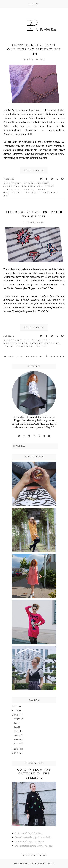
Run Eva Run (27, 863)
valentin (32, 192)
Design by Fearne (45, 863)
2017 (17, 715)
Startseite (34, 357)
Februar (18, 739)
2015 (17, 753)
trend (8, 346)
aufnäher (32, 340)
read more (34, 170)
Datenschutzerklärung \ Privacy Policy (33, 837)
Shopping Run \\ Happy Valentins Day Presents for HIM (34, 49)
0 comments (9, 179)
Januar (17, 744)
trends (41, 346)
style (8, 189)
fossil (29, 183)
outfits (10, 343)
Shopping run (32, 186)
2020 (17, 711)
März (17, 735)
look (46, 340)
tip (17, 189)
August (18, 719)
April (17, 731)
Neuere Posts (13, 357)
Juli (16, 723)
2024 (17, 706)
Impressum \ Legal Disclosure (29, 833)
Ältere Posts (55, 357)
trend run (24, 346)
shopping (11, 186)
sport (50, 186)
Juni (16, 727)
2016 (17, 749)
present (43, 183)
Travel (28, 189)
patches (36, 343)
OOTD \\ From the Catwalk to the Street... (34, 774)
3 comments (9, 336)
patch (23, 343)
